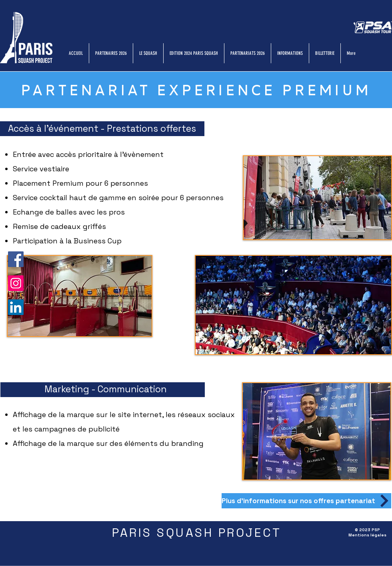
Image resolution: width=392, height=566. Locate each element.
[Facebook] (16, 259)
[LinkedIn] (16, 307)
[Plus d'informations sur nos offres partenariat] (306, 501)
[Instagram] (16, 283)
